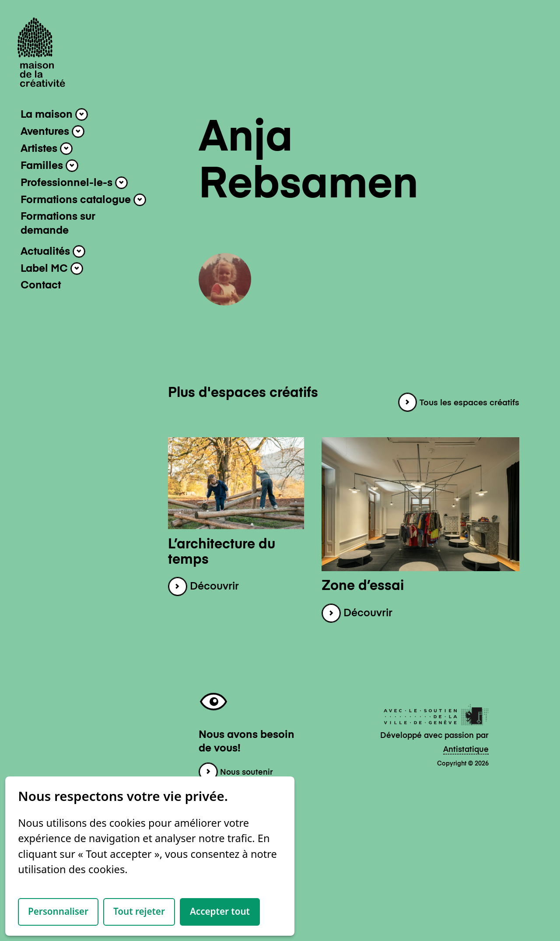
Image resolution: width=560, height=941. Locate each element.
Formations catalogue (83, 200)
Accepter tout (220, 911)
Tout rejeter (139, 911)
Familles (49, 166)
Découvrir (203, 587)
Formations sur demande (58, 224)
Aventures (52, 132)
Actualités (53, 251)
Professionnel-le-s (74, 183)
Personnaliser (58, 911)
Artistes (47, 149)
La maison (54, 114)
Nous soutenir (236, 772)
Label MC (52, 269)
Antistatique (466, 750)
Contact (41, 286)
